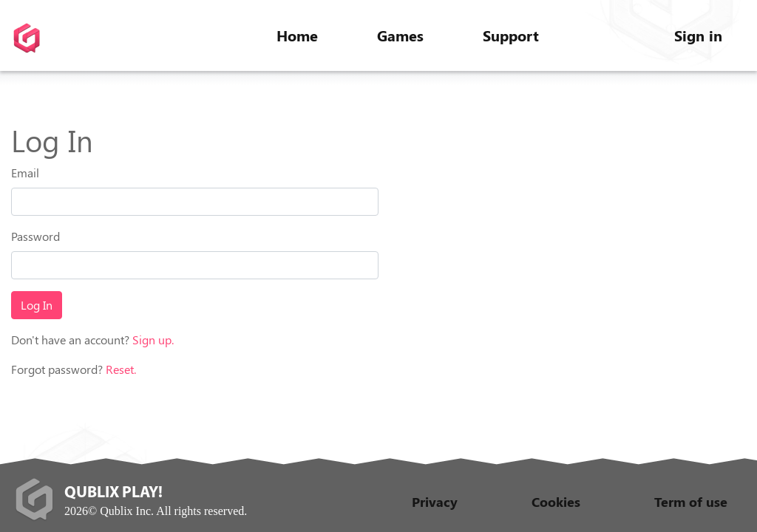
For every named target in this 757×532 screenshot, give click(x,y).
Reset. (121, 369)
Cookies (556, 502)
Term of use (691, 502)
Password (35, 236)
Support (511, 35)
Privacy (435, 502)
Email (25, 173)
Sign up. (153, 340)
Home (297, 35)
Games (400, 35)
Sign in (698, 35)
